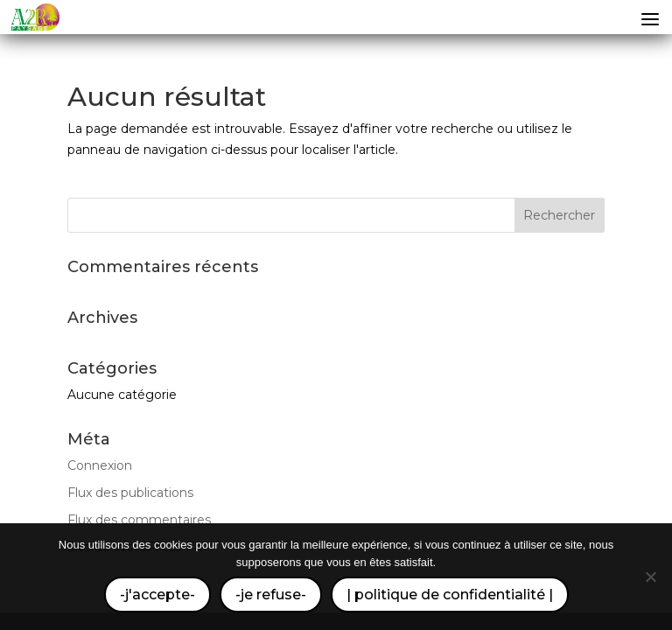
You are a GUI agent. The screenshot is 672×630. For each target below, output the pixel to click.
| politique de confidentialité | (450, 595)
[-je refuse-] (650, 577)
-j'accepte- (157, 595)
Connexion (100, 465)
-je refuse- (271, 595)
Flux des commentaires (139, 520)
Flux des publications (130, 493)
